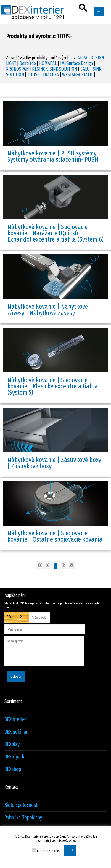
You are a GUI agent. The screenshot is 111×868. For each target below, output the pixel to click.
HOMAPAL (48, 63)
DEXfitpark (14, 757)
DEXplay (12, 744)
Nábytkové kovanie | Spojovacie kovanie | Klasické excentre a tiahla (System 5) (53, 386)
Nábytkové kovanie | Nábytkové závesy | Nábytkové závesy (48, 310)
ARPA (82, 58)
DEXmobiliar (16, 732)
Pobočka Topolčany (23, 818)
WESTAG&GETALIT (78, 75)
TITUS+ (33, 75)
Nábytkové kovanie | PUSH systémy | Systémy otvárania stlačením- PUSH (54, 156)
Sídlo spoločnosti (22, 805)
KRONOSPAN (17, 69)
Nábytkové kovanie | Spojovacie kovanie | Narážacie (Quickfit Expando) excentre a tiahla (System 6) (55, 233)
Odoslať (16, 677)
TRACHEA (51, 75)
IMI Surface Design (77, 63)
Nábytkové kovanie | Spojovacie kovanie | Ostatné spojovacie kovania (55, 536)
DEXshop (13, 769)
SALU (85, 69)
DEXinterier (15, 719)
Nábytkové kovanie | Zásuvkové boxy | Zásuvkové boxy (54, 463)
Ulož (70, 851)
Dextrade (28, 63)
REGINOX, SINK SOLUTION (54, 69)
